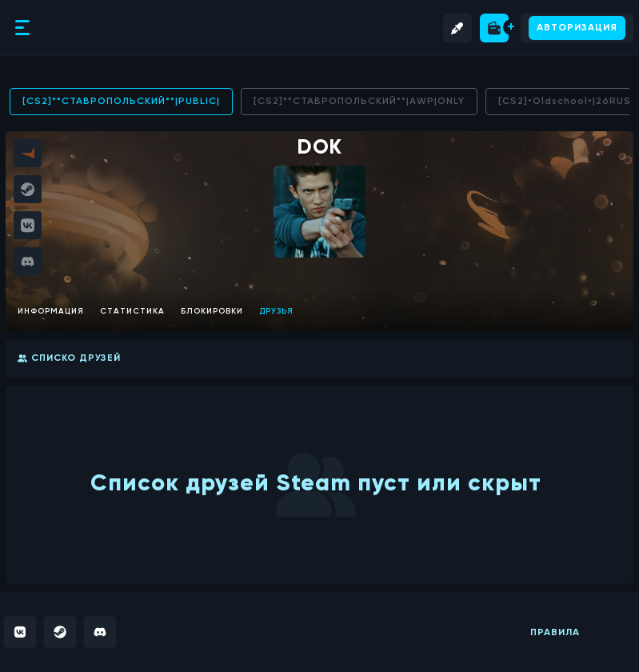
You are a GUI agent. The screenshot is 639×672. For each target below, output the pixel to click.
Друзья (276, 311)
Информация (51, 311)
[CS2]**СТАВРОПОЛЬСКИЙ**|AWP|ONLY (359, 102)
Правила (555, 633)
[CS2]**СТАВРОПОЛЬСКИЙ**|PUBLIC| (121, 102)
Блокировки (212, 311)
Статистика (132, 311)
